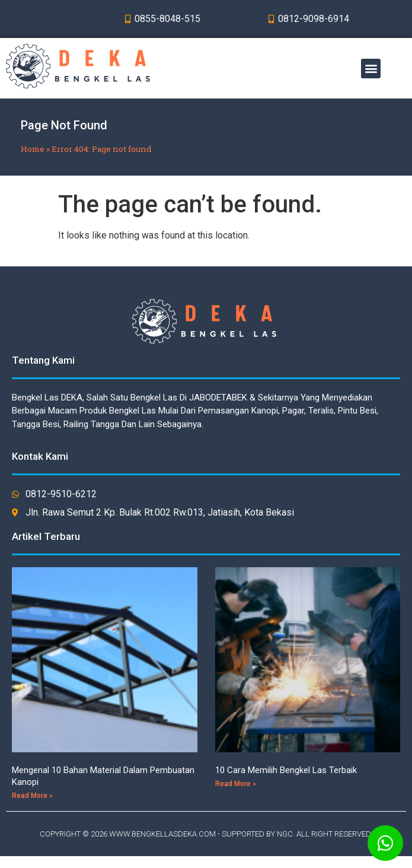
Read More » (32, 796)
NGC (285, 834)
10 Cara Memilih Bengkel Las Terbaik (286, 770)
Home (33, 149)
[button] (371, 69)
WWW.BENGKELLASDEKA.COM (162, 834)
